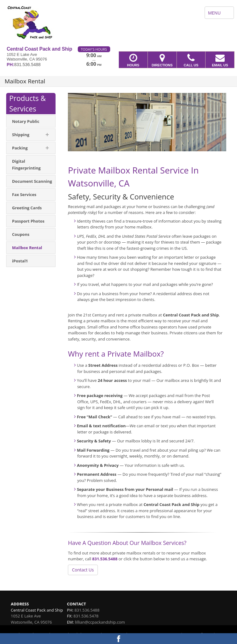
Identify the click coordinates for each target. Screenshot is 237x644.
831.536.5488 (105, 559)
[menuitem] (31, 121)
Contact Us (83, 570)
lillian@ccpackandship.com (100, 622)
